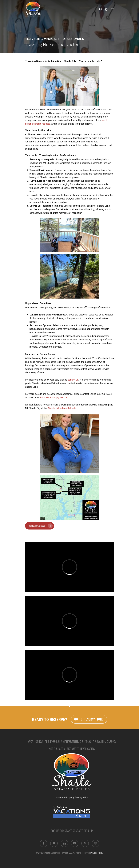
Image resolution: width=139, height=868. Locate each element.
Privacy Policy (97, 853)
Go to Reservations (89, 719)
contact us (73, 380)
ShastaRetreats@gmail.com (54, 398)
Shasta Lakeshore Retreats (62, 408)
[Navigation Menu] (112, 9)
